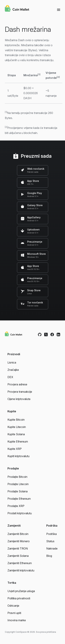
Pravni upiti (14, 613)
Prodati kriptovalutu (20, 513)
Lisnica (12, 362)
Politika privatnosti (19, 598)
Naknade (52, 548)
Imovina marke (17, 620)
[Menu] (59, 10)
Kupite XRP (15, 449)
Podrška (51, 534)
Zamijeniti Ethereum (20, 563)
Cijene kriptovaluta (19, 399)
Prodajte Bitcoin (17, 477)
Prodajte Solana (18, 491)
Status (50, 541)
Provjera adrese (17, 384)
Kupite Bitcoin (16, 420)
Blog (49, 556)
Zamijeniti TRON (18, 548)
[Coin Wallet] (17, 9)
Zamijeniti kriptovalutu (21, 570)
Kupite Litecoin (17, 427)
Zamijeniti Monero (19, 541)
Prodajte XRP (16, 506)
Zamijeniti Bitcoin (18, 534)
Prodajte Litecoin (18, 484)
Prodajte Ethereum (19, 499)
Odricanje (13, 606)
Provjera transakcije (20, 392)
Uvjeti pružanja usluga (21, 591)
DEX (10, 377)
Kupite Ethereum (18, 441)
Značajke (13, 370)
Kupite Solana (16, 434)
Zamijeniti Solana (18, 556)
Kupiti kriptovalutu (18, 456)
